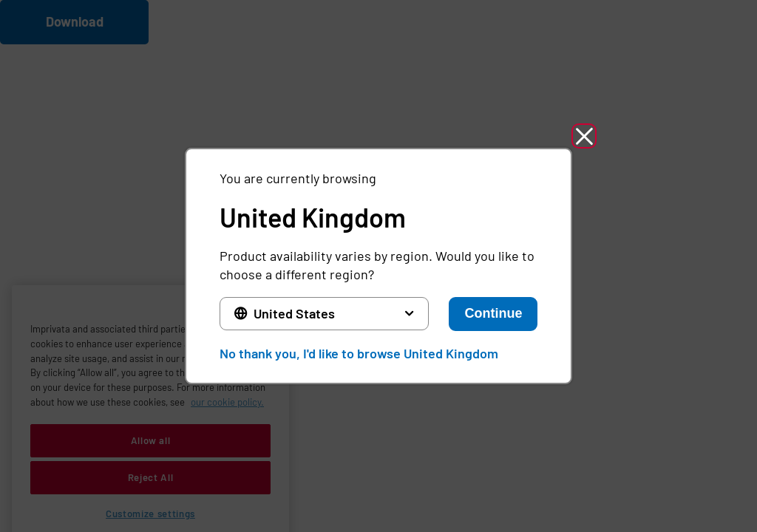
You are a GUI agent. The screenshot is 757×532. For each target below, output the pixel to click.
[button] (584, 136)
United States (294, 313)
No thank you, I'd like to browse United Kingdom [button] (359, 353)
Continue (493, 313)
